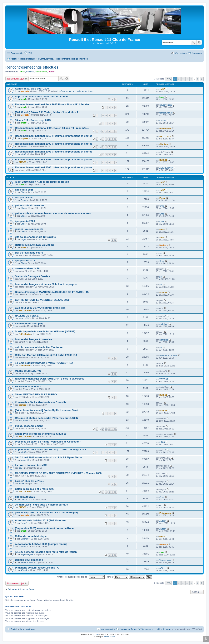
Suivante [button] (202, 79)
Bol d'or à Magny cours (29, 253)
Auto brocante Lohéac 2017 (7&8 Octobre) (40, 520)
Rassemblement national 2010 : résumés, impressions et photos (54, 136)
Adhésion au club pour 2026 (32, 89)
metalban (164, 324)
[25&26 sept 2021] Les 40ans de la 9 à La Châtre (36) (46, 513)
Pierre (162, 198)
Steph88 (25, 539)
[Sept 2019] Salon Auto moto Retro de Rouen (42, 182)
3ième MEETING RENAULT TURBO (36, 394)
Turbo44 (25, 523)
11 (112, 131)
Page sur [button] (169, 79)
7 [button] (198, 79)
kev (20, 468)
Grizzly (163, 121)
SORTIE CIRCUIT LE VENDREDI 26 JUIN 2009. (43, 300)
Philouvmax (165, 128)
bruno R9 (25, 460)
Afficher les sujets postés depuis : (81, 577)
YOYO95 (164, 379)
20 (109, 115)
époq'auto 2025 (24, 190)
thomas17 (25, 146)
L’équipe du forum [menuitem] (128, 629)
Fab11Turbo (165, 136)
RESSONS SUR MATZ (28, 387)
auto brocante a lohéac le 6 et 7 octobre (39, 347)
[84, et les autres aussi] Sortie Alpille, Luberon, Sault (47, 410)
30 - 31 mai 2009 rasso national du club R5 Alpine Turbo (48, 457)
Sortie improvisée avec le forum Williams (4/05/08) (45, 331)
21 (112, 115)
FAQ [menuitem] (30, 53)
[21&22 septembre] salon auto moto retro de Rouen (46, 552)
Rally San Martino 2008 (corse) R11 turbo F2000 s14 (46, 355)
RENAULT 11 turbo (168, 356)
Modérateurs (42, 72)
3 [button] (183, 79)
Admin (51, 72)
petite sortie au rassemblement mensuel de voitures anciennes (53, 213)
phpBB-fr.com (109, 637)
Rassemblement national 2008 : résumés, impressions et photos (54, 152)
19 (106, 115)
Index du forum (28, 629)
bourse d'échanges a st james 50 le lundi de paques (46, 284)
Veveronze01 (27, 562)
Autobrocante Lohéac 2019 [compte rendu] (41, 544)
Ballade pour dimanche (29, 560)
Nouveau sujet (16, 79)
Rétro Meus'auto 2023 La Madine (35, 245)
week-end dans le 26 (27, 268)
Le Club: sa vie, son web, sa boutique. (75, 91)
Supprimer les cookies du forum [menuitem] (156, 629)
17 (103, 429)
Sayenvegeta (166, 105)
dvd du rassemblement (29, 426)
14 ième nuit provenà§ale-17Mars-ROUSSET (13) (44, 363)
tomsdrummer (166, 113)
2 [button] (179, 79)
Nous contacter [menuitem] (108, 629)
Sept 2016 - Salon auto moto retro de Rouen (41, 97)
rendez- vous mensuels (29, 229)
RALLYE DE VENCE (27, 316)
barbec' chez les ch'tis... (29, 481)
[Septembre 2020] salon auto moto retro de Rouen (45, 528)
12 (116, 131)
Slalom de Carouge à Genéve (32, 276)
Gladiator (164, 144)
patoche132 (24, 318)
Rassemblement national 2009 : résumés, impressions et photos (54, 144)
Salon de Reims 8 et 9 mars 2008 (35, 489)
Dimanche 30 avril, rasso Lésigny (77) (38, 568)
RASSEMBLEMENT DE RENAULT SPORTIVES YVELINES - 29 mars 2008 (58, 473)
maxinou (30, 72)
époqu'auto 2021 (25, 497)
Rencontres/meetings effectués (32, 67)
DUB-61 (22, 162)
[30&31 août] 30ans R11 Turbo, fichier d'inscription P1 (47, 112)
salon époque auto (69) (29, 324)
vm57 (162, 89)
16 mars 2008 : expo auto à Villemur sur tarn (42, 505)
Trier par (117, 577)
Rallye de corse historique (31, 536)
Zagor (23, 200)
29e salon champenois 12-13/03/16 (36, 237)
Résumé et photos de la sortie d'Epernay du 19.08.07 (47, 418)
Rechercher (194, 42)
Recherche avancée (199, 42)
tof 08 (23, 154)
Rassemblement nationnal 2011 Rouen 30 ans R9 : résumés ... (52, 128)
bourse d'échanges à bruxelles (33, 339)
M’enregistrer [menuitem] (181, 53)
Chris (23, 192)
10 (109, 131)
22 (116, 115)
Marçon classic (24, 198)
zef (161, 253)
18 (103, 115)
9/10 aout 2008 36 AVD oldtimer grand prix (40, 308)
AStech (163, 521)
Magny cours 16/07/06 (28, 371)
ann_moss (24, 421)
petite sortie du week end (30, 205)
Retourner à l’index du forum (21, 589)
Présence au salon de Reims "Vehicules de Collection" (48, 442)
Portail (14, 59)
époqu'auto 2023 (25, 221)
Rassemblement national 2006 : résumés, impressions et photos (54, 167)
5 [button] (191, 79)
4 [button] (187, 79)
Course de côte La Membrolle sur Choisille (41, 402)
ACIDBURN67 (166, 168)
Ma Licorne (24, 366)
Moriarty (25, 91)
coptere (24, 138)
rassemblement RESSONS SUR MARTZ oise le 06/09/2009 (50, 379)
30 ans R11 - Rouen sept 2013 (33, 120)
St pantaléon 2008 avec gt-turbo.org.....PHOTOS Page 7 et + (51, 450)
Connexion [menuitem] (197, 53)
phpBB (96, 634)
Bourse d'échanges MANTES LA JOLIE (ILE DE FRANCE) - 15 (52, 292)
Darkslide (164, 340)
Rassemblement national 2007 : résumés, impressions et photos (54, 160)
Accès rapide (17, 53)
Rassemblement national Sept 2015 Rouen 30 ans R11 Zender (52, 104)
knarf (23, 72)
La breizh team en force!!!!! (31, 465)
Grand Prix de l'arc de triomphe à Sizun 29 (41, 434)
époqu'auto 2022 (25, 261)
